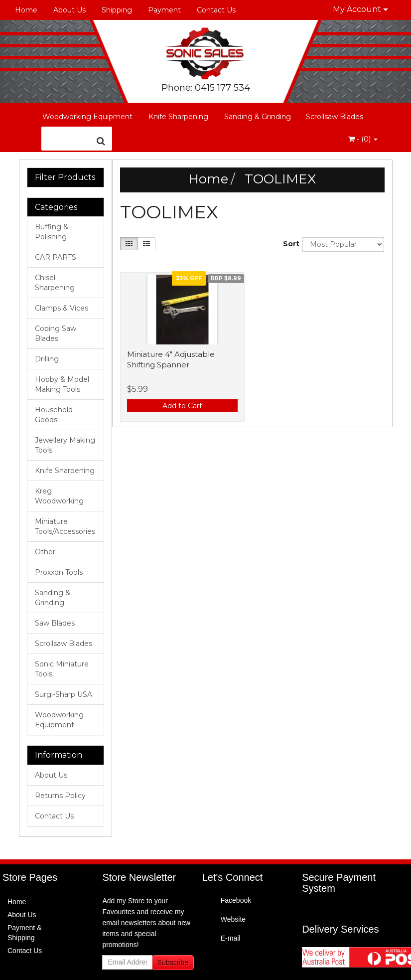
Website (233, 919)
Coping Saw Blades (56, 333)
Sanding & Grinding (258, 117)
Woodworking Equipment (87, 117)
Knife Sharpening (178, 117)
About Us (69, 10)
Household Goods (54, 415)
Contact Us (216, 10)
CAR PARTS (56, 257)
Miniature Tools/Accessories (65, 526)
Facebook (236, 900)
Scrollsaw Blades (335, 117)
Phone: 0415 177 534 (206, 88)
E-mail (231, 938)
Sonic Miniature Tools (62, 669)
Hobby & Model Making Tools (62, 384)
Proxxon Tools (59, 572)
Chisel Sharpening (55, 283)
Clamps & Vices (62, 308)
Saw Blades (55, 623)
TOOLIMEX (280, 179)
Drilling (47, 359)
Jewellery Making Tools (65, 445)
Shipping (117, 10)
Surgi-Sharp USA (64, 694)
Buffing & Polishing (52, 232)
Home (26, 10)
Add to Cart (182, 406)
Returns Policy (60, 796)
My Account (360, 9)
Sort (289, 244)
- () (363, 139)
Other (45, 552)
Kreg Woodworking (59, 496)
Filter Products (65, 177)
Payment (164, 10)
